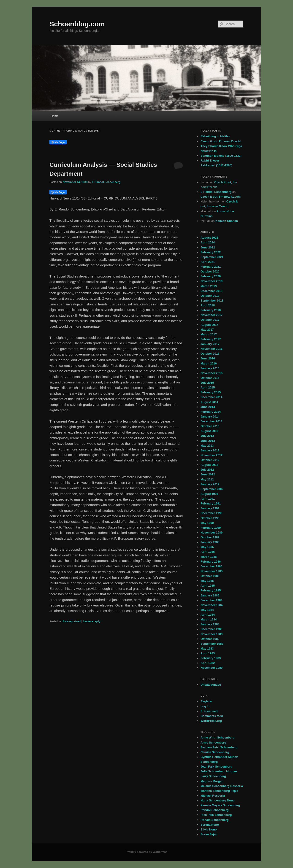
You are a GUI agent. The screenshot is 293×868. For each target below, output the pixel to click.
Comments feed (212, 716)
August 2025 (209, 238)
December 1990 (211, 513)
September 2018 (212, 301)
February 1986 (211, 562)
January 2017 (210, 344)
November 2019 (212, 281)
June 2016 (208, 358)
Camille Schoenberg (215, 752)
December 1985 (211, 566)
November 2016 (212, 349)
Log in (205, 706)
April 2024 (208, 242)
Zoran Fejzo (209, 834)
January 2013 (210, 450)
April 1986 (208, 552)
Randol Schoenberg (215, 810)
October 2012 (210, 460)
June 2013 (208, 441)
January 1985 (210, 595)
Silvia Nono (209, 829)
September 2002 (212, 489)
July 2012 (207, 470)
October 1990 (210, 518)
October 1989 (210, 537)
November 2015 (212, 373)
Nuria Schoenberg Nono (218, 800)
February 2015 (211, 392)
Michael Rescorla (213, 796)
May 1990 (207, 523)
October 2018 (210, 296)
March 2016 (209, 363)
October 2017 (210, 320)
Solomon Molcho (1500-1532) (221, 156)
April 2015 (208, 387)
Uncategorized (71, 621)
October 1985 (210, 576)
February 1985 (211, 590)
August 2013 (209, 431)
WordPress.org (211, 721)
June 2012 (208, 474)
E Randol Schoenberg (106, 182)
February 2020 (211, 276)
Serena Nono (210, 825)
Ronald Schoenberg (215, 820)
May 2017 (207, 330)
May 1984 (207, 610)
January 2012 (210, 484)
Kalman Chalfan (227, 221)
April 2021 (208, 262)
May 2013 (207, 446)
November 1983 (212, 634)
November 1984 (212, 605)
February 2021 (211, 267)
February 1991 (211, 503)
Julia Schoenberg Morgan (219, 771)
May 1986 (207, 547)
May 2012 (207, 479)
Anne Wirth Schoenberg (217, 737)
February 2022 (211, 252)
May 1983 (207, 648)
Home (55, 116)
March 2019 (209, 286)
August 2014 (209, 402)
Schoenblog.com (77, 24)
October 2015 (210, 378)
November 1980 (212, 668)
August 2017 (209, 325)
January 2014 (210, 416)
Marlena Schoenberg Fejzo (219, 791)
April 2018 (208, 305)
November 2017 (212, 315)
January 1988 (210, 542)
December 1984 (211, 600)
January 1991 (210, 508)
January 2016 (210, 368)
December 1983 (211, 629)
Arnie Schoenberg (213, 743)
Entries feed (209, 711)
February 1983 (211, 658)
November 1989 (212, 532)
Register (206, 701)
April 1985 (208, 586)
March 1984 (209, 619)
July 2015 (207, 383)
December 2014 (211, 397)
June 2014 (208, 407)
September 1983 (212, 644)
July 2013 (207, 436)
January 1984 (210, 624)
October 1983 (210, 639)
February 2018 (211, 310)
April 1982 (208, 663)
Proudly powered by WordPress (146, 852)
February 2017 (211, 339)
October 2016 (210, 354)
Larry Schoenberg (213, 776)
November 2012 (212, 455)
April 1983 (208, 653)
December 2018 (211, 291)
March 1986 (209, 557)
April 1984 (208, 615)
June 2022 (208, 247)
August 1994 (209, 494)
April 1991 (208, 499)
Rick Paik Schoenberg (216, 815)
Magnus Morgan (212, 781)
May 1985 (207, 581)
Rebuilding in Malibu (215, 136)
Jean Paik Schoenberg (216, 767)
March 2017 (209, 334)
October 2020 (210, 271)
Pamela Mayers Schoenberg (220, 805)
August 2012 (209, 465)
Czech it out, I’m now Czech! (221, 141)
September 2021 (212, 257)
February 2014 (211, 412)
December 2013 (211, 421)
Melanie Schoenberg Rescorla (222, 786)
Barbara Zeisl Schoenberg (219, 747)
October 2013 (210, 426)
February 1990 (211, 528)
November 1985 (212, 571)
